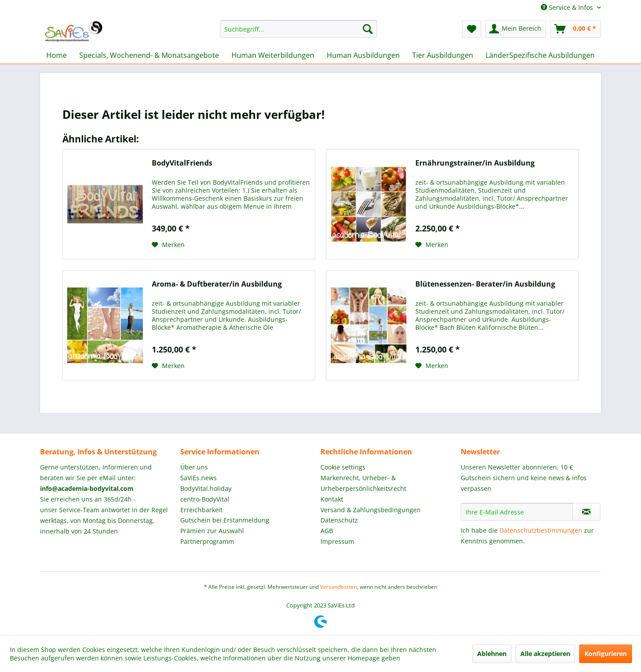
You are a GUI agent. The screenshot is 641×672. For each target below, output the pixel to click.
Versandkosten (339, 587)
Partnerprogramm (207, 541)
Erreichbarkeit (201, 510)
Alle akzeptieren (545, 654)
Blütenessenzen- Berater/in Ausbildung (485, 284)
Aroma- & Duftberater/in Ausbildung (217, 284)
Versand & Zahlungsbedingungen (371, 510)
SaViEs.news (199, 478)
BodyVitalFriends (182, 163)
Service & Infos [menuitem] (568, 7)
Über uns (194, 467)
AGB (327, 531)
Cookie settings (343, 467)
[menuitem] (298, 29)
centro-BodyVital (205, 499)
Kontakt (332, 499)
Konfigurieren (606, 654)
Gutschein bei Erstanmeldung (225, 520)
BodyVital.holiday (206, 488)
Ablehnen (492, 654)
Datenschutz (339, 520)
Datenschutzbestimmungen (541, 530)
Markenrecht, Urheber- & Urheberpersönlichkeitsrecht (363, 483)
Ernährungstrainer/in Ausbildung (475, 163)
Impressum (337, 541)
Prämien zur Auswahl (212, 531)
